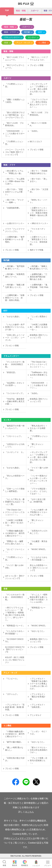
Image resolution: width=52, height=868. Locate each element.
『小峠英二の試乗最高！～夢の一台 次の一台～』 (39, 327)
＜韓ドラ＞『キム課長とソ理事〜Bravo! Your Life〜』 (15, 181)
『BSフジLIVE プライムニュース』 (15, 58)
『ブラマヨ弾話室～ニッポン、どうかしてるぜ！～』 (39, 491)
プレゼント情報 (37, 65)
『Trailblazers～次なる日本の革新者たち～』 (39, 375)
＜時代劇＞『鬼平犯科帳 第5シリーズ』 (15, 267)
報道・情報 (21, 11)
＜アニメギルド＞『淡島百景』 (38, 706)
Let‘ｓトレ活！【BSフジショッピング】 (15, 577)
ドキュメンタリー (12, 37)
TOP (7, 10)
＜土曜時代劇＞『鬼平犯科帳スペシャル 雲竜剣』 (15, 239)
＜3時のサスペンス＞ (39, 223)
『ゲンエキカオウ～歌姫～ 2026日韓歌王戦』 (15, 364)
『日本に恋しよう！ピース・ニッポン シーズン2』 (15, 338)
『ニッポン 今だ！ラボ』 (39, 733)
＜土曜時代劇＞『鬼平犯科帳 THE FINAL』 (39, 287)
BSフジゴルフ (36, 142)
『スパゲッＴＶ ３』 (15, 452)
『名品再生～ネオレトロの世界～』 (15, 384)
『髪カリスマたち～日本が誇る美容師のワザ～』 (39, 750)
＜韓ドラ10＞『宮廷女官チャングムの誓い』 (14, 192)
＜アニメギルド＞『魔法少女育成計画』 (38, 697)
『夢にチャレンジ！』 (37, 445)
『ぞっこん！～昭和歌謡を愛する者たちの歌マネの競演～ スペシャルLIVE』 (39, 598)
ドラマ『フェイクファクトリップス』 (15, 230)
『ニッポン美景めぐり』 (39, 318)
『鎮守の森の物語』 (14, 742)
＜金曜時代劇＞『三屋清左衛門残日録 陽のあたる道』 (39, 277)
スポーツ (35, 11)
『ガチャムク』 (12, 694)
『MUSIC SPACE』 (38, 549)
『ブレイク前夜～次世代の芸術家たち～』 (39, 760)
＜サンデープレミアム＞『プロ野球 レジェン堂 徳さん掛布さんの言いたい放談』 (39, 89)
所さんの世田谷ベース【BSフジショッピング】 (39, 568)
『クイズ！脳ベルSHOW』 (39, 469)
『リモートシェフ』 (14, 436)
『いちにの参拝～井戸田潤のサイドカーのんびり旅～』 (15, 327)
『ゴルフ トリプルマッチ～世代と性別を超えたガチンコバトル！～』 (39, 103)
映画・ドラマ (10, 32)
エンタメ (32, 37)
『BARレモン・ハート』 (39, 201)
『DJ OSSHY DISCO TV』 (14, 640)
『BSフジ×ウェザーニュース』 (15, 66)
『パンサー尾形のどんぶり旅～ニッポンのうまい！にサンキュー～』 (39, 479)
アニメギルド (36, 715)
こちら (31, 812)
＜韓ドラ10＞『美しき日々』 (39, 180)
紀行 (40, 32)
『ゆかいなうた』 (38, 631)
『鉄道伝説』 (11, 372)
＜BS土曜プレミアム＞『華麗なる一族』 (14, 172)
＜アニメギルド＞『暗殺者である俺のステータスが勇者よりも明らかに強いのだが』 (39, 684)
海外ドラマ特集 (37, 250)
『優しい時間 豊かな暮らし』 (14, 749)
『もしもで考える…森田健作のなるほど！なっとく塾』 (15, 502)
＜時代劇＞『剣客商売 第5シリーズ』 (15, 275)
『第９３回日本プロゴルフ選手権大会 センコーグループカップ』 (15, 115)
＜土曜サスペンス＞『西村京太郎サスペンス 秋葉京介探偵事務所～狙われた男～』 (39, 213)
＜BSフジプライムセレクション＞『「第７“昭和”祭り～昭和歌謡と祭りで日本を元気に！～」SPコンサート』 (15, 614)
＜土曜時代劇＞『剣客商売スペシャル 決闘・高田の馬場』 (15, 298)
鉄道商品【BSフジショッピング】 (39, 336)
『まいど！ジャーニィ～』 (15, 551)
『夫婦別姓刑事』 (13, 208)
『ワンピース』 (12, 679)
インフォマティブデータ (23, 838)
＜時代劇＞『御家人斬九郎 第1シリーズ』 (15, 286)
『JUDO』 (34, 131)
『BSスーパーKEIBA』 (38, 124)
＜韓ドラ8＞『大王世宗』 (39, 191)
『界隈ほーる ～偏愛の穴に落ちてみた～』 (15, 542)
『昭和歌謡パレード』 (38, 609)
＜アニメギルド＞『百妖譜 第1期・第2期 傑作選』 (15, 707)
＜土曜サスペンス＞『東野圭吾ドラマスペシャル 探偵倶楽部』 (39, 241)
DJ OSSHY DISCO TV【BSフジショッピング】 (15, 649)
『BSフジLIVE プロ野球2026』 (39, 114)
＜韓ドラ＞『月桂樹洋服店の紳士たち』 (39, 172)
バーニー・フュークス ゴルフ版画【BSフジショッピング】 (15, 152)
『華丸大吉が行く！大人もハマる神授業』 (39, 428)
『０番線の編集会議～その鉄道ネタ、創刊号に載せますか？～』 (15, 533)
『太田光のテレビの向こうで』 (15, 445)
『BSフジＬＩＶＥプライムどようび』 (39, 58)
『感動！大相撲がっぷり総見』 (15, 101)
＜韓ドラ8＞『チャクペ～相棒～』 (14, 201)
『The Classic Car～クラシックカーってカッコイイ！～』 (39, 364)
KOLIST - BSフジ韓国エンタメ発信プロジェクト (15, 660)
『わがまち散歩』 (13, 317)
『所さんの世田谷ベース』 (15, 477)
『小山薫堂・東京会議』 (39, 542)
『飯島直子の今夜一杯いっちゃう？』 (15, 427)
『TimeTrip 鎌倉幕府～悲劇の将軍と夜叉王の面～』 (15, 401)
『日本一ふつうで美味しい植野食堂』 (15, 490)
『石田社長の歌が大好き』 (15, 759)
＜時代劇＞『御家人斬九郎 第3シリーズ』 (39, 267)
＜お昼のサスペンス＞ (16, 223)
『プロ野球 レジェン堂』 (14, 85)
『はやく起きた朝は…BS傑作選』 (38, 500)
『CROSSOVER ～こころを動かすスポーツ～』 (15, 134)
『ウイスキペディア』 (38, 230)
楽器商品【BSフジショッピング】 (39, 640)
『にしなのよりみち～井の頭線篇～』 (39, 559)
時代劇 (27, 32)
